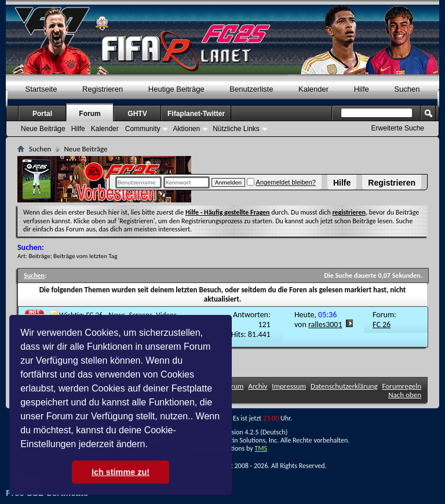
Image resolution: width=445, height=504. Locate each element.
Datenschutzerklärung (344, 386)
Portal (42, 114)
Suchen (407, 89)
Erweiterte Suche (398, 128)
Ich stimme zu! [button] (121, 472)
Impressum (289, 386)
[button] (152, 445)
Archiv (258, 386)
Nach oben (405, 395)
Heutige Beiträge (176, 89)
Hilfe (342, 183)
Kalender (313, 89)
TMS (261, 448)
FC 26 (382, 324)
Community (143, 129)
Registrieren (392, 183)
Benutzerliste (251, 89)
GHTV (137, 114)
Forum (90, 114)
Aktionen (186, 129)
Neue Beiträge (43, 129)
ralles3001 (325, 324)
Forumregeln (402, 386)
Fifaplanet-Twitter (196, 114)
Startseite (41, 89)
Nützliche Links (236, 129)
